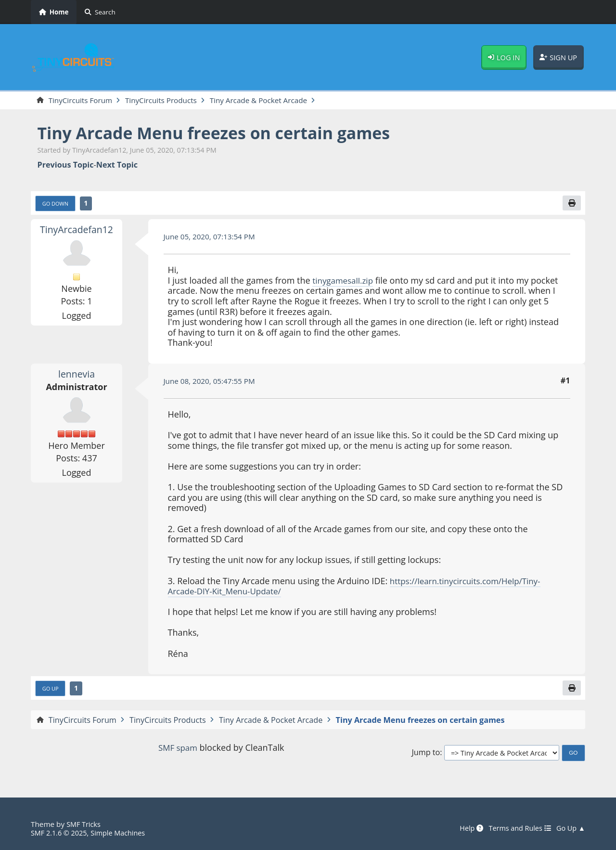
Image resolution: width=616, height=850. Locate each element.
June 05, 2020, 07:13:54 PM (212, 238)
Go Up (51, 691)
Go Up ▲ (570, 828)
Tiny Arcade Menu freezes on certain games (225, 134)
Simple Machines (123, 833)
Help (465, 828)
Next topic (117, 165)
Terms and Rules (516, 828)
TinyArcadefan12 (77, 231)
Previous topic (66, 165)
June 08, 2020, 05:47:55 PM (212, 382)
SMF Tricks (84, 824)
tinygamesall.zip (345, 282)
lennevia (77, 375)
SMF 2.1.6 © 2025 (61, 833)
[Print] (571, 204)
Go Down (57, 205)
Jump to (426, 755)
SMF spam (178, 750)
